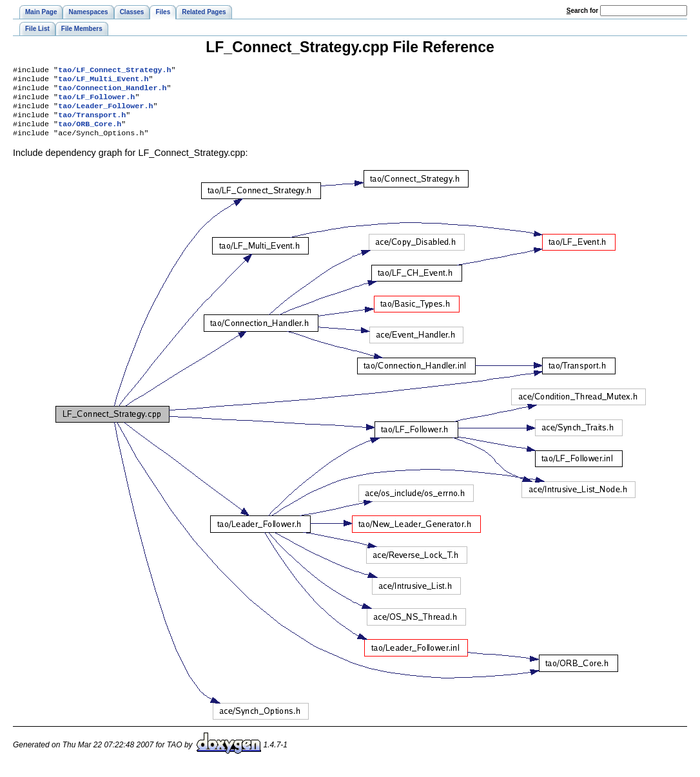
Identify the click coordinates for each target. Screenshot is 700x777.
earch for (582, 11)
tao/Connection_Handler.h (112, 91)
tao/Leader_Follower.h (105, 112)
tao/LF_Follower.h (96, 102)
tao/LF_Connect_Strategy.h (114, 71)
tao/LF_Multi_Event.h (103, 81)
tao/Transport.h (92, 122)
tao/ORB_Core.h (90, 133)
